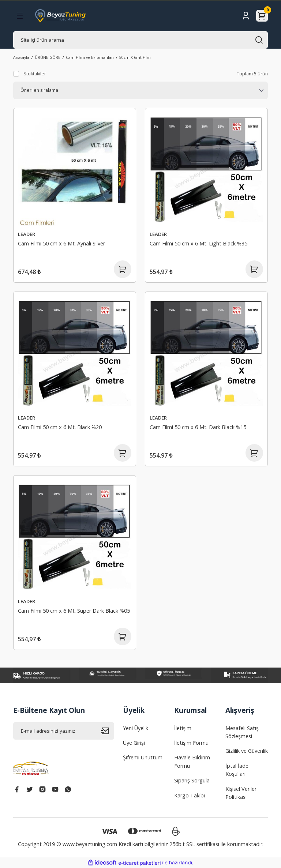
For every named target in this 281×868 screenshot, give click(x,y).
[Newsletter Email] (64, 731)
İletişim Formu (191, 743)
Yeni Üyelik (136, 728)
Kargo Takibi (190, 795)
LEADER (27, 234)
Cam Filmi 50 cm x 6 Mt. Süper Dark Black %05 (74, 611)
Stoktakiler (35, 74)
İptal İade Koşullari (237, 770)
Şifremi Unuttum (143, 757)
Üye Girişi (134, 743)
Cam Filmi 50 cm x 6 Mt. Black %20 (60, 427)
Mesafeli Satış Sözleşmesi (242, 732)
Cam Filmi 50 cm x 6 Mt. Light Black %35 (198, 243)
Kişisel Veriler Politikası (241, 793)
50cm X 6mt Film (135, 57)
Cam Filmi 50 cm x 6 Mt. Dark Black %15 (198, 427)
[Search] (140, 40)
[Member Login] (246, 16)
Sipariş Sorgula (192, 780)
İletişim (183, 728)
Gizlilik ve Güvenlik (247, 751)
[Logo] (60, 16)
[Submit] (108, 731)
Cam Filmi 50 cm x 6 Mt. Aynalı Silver (61, 243)
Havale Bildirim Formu (192, 761)
